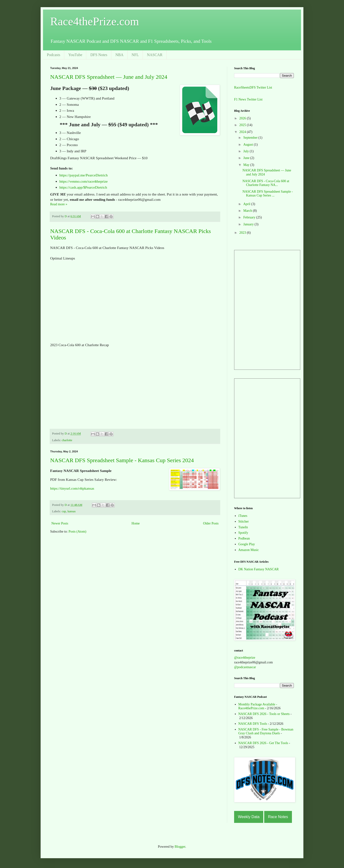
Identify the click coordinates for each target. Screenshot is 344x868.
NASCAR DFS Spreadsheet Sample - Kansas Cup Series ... (268, 194)
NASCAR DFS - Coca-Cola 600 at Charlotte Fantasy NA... (266, 183)
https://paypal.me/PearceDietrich (84, 175)
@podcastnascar (245, 667)
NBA (119, 55)
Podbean (244, 538)
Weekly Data (249, 817)
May (247, 165)
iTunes (243, 516)
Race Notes (278, 817)
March (248, 211)
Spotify (243, 533)
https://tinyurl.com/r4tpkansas (72, 488)
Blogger (180, 847)
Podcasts (54, 55)
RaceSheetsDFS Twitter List (253, 87)
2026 (243, 118)
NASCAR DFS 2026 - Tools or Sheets (264, 714)
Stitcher (244, 521)
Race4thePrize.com (95, 21)
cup (64, 511)
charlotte (67, 440)
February (250, 217)
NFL (135, 55)
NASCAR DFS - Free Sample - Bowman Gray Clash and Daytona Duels (266, 731)
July (246, 151)
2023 (243, 233)
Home (136, 523)
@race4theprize (245, 658)
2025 (243, 125)
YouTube (75, 55)
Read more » (59, 204)
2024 (243, 132)
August (248, 145)
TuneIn (243, 527)
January (249, 224)
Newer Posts (60, 523)
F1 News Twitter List (248, 99)
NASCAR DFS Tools (253, 724)
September (251, 138)
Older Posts (211, 523)
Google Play (247, 544)
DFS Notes (99, 55)
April (247, 204)
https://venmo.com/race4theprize (84, 181)
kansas (72, 511)
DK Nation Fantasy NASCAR (259, 569)
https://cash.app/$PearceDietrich (83, 187)
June (247, 158)
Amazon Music (249, 550)
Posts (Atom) (77, 532)
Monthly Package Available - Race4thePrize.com (258, 706)
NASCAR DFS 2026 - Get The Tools (263, 743)
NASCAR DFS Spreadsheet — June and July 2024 (109, 77)
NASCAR (155, 55)
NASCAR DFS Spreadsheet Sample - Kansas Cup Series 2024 (122, 460)
